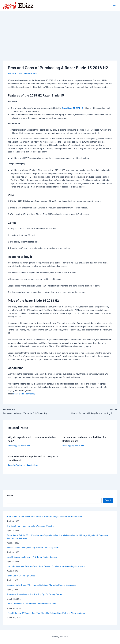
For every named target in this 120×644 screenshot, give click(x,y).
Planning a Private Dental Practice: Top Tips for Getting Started (35, 594)
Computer (12, 465)
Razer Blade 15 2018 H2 (73, 108)
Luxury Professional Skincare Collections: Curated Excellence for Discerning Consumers (46, 566)
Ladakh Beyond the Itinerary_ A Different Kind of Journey (32, 557)
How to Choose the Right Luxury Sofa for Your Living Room (33, 548)
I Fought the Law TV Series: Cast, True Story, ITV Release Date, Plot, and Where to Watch (46, 613)
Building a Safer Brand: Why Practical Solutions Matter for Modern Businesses (41, 585)
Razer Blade (19, 394)
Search (10, 496)
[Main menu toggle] (114, 6)
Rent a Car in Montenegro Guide (21, 576)
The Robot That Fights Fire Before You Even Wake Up (30, 526)
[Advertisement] (60, 32)
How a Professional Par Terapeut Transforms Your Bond (32, 604)
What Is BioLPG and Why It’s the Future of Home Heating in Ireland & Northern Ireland (45, 517)
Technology (30, 394)
